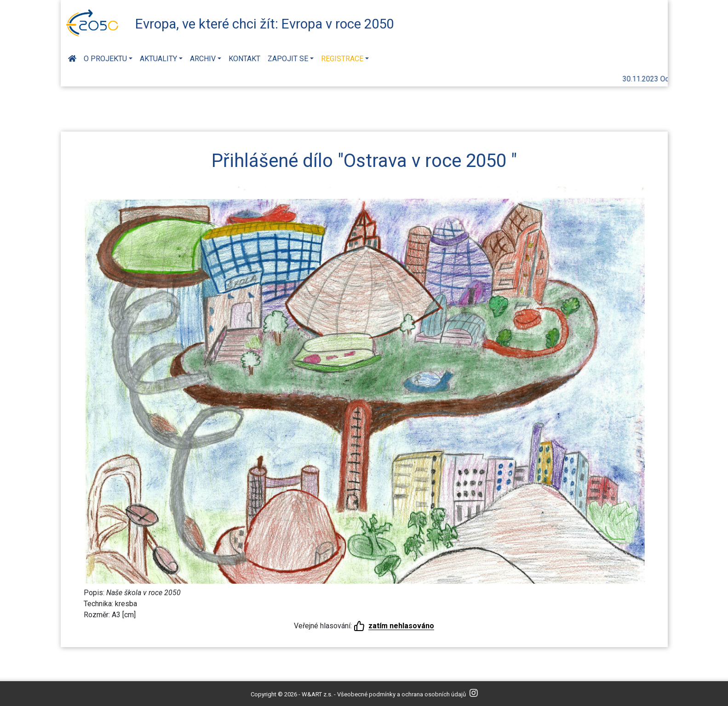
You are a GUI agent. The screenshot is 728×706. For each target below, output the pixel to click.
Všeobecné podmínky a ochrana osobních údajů (401, 694)
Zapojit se (288, 59)
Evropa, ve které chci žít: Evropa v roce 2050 (264, 24)
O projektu (105, 59)
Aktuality (158, 59)
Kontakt (244, 59)
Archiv (203, 59)
